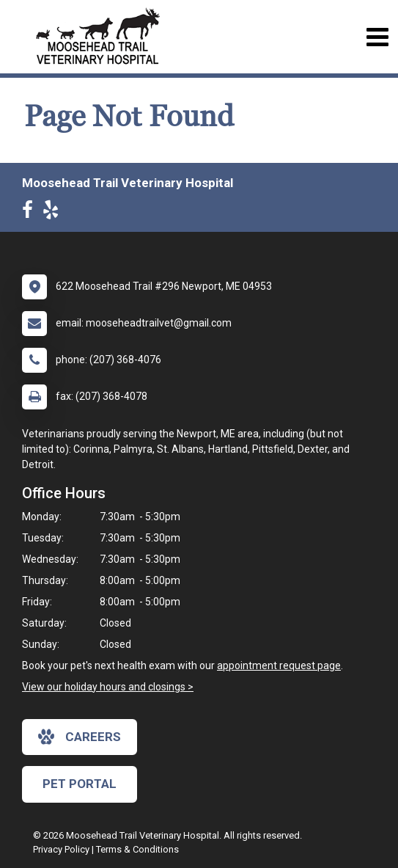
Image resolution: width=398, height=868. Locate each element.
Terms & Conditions (137, 849)
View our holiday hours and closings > (108, 687)
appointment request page (279, 665)
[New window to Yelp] (54, 213)
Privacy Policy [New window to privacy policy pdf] (61, 849)
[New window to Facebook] (31, 213)
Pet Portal (80, 784)
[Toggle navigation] (377, 37)
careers (80, 737)
